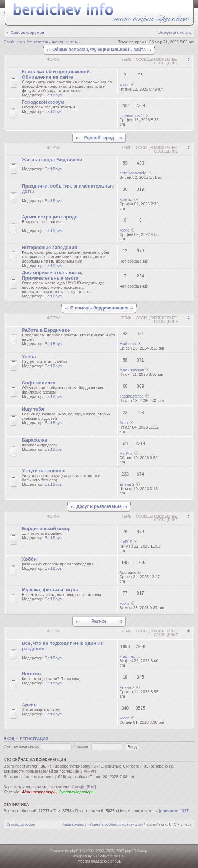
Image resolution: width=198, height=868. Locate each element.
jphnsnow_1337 (174, 811)
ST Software (103, 856)
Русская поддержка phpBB (99, 861)
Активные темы (66, 42)
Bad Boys (53, 95)
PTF (122, 856)
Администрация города (50, 217)
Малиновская (132, 370)
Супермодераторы (76, 792)
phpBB (76, 851)
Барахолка (34, 440)
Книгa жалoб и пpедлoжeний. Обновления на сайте (56, 74)
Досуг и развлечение (99, 506)
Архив (29, 705)
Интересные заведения (49, 247)
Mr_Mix (126, 453)
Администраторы (39, 792)
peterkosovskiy (133, 173)
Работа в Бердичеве (46, 330)
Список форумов (27, 32)
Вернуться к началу (175, 33)
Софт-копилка (39, 383)
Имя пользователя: (21, 746)
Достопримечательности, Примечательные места (52, 275)
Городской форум (43, 102)
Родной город (99, 138)
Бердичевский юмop (46, 528)
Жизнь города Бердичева (52, 160)
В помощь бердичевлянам (99, 308)
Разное (99, 621)
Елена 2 (127, 484)
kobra (125, 85)
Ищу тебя (33, 409)
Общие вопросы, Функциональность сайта (99, 50)
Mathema (128, 344)
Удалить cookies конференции (115, 824)
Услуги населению (44, 471)
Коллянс (127, 656)
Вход (9, 739)
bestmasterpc (132, 396)
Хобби (29, 559)
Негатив (31, 674)
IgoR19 (126, 542)
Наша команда (74, 824)
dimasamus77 (132, 115)
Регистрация (34, 739)
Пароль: (82, 746)
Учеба (29, 357)
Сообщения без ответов (26, 42)
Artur (124, 423)
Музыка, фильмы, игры (50, 590)
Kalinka (126, 200)
